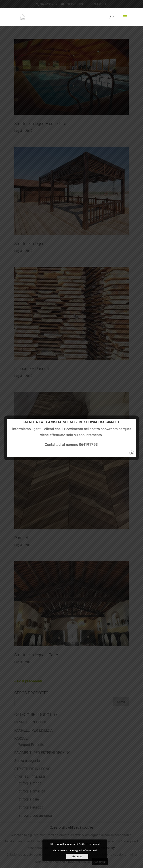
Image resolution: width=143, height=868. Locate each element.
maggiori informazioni (84, 851)
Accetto (77, 856)
